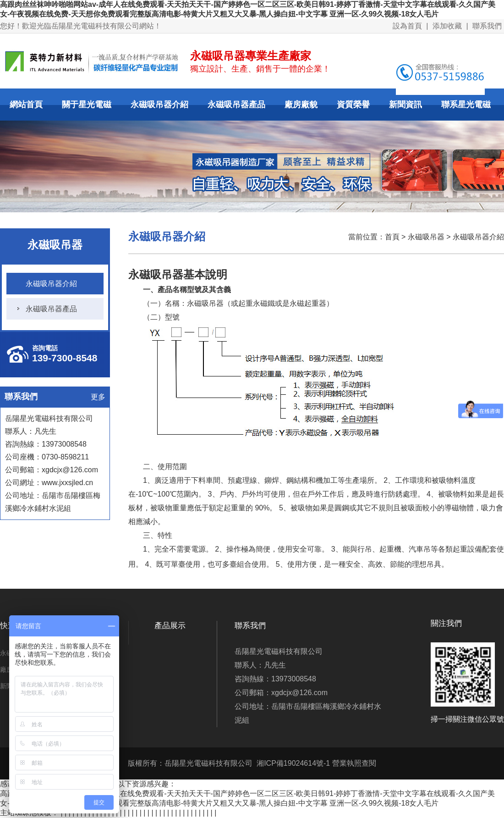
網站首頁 (26, 105)
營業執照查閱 (354, 763)
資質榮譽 (353, 105)
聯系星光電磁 (466, 105)
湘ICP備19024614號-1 (293, 763)
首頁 (392, 237)
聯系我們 (487, 26)
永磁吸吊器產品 (236, 105)
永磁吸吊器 (426, 237)
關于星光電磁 (87, 105)
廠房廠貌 (301, 105)
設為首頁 (407, 26)
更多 (98, 397)
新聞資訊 (405, 105)
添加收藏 (447, 26)
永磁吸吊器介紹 (159, 105)
